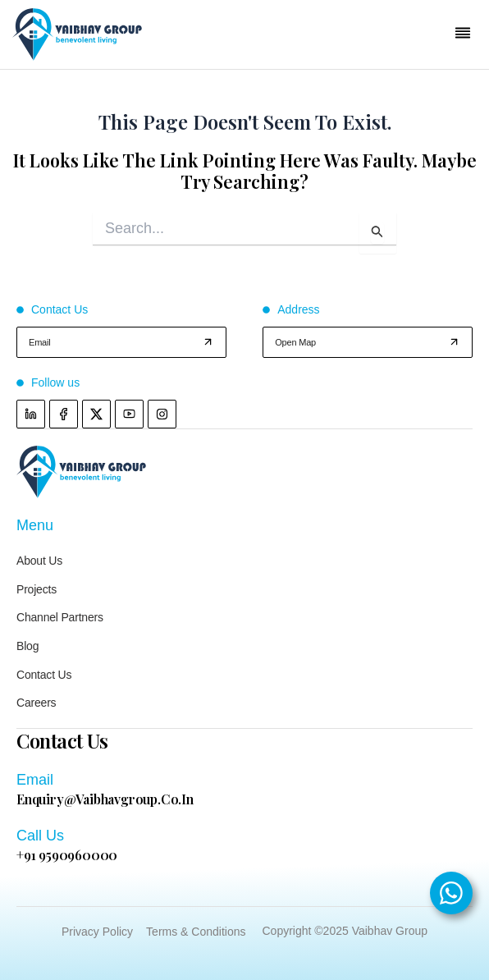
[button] (463, 35)
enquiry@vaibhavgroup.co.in (105, 799)
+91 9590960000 (67, 855)
